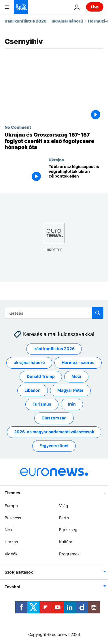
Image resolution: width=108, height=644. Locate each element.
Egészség (68, 530)
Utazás (11, 542)
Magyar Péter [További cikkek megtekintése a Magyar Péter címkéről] (70, 390)
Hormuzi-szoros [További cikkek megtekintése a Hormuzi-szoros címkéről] (78, 362)
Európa (11, 506)
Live (95, 7)
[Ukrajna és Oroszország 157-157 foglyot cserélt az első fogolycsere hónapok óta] (54, 141)
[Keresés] (54, 313)
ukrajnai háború (67, 21)
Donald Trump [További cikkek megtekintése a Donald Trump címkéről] (41, 376)
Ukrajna (56, 160)
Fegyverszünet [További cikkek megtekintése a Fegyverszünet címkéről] (54, 446)
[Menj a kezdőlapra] (21, 7)
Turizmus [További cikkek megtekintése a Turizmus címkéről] (42, 404)
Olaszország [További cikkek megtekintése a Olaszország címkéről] (54, 418)
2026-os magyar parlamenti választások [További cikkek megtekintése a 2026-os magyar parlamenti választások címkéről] (54, 432)
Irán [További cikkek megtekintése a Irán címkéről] (72, 404)
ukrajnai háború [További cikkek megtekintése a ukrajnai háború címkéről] (29, 362)
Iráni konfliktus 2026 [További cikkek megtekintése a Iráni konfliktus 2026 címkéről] (54, 349)
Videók (11, 554)
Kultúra (66, 542)
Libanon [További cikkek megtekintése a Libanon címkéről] (33, 390)
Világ (64, 506)
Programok (69, 554)
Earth (64, 517)
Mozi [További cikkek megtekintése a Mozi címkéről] (76, 376)
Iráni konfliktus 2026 (26, 21)
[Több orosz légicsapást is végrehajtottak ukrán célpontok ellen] (76, 174)
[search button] (98, 313)
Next (9, 530)
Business (13, 517)
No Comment (18, 127)
